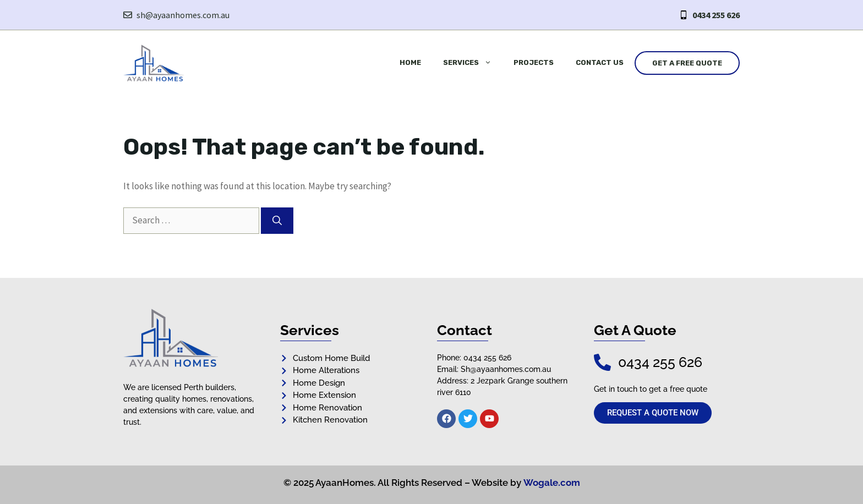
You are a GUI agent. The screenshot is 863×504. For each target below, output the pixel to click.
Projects (534, 62)
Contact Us (600, 62)
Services (473, 63)
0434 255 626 (716, 15)
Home (410, 62)
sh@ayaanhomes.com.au (183, 15)
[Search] (277, 221)
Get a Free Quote (687, 63)
